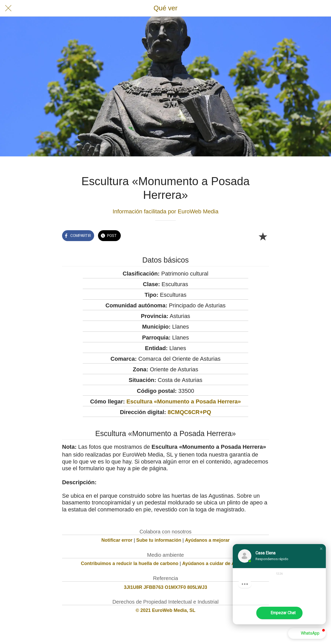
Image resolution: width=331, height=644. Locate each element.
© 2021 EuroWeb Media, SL (166, 610)
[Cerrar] (8, 8)
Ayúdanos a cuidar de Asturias (216, 563)
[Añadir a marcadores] (263, 236)
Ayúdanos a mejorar (207, 540)
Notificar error (117, 540)
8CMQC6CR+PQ (189, 412)
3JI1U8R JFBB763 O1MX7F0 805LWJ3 (165, 587)
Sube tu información (159, 540)
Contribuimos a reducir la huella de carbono (130, 563)
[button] (321, 549)
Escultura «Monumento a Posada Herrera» (184, 401)
